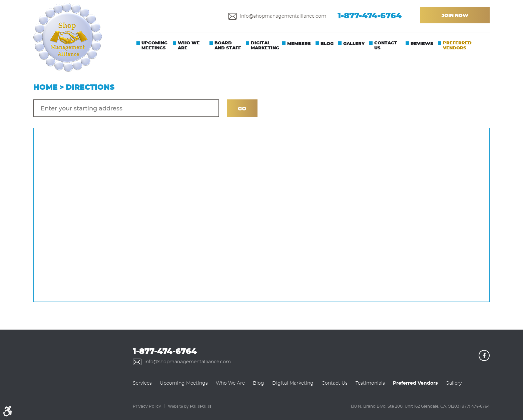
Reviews (422, 44)
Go (242, 109)
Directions (90, 88)
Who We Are (189, 46)
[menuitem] (152, 48)
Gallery (354, 44)
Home (46, 88)
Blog (327, 44)
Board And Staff (228, 46)
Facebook (484, 355)
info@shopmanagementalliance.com (283, 16)
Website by (189, 406)
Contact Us (386, 46)
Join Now (455, 16)
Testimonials (370, 383)
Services (142, 383)
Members (299, 44)
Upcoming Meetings (154, 46)
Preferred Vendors (457, 46)
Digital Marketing (265, 46)
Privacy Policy (147, 406)
